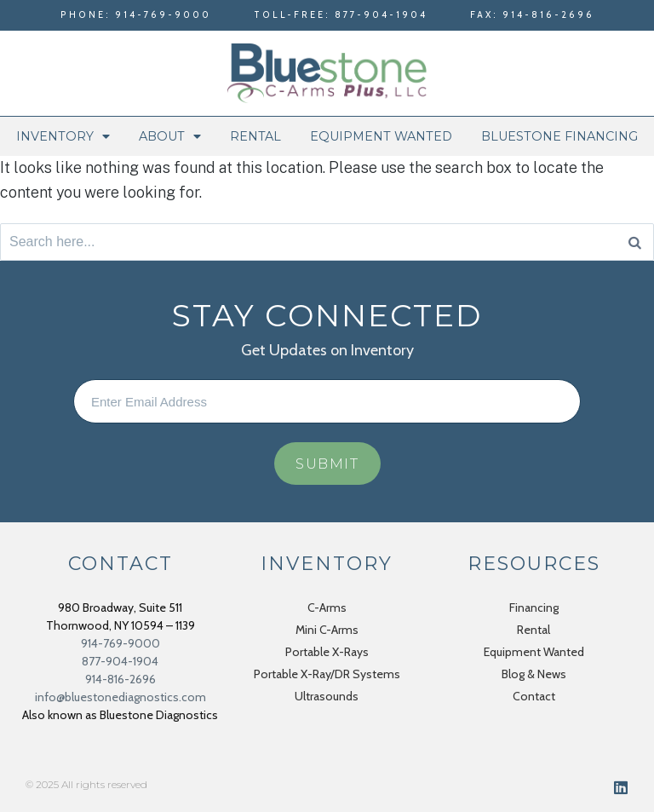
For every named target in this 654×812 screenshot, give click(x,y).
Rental (255, 136)
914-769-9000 (120, 643)
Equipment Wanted (381, 136)
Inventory (63, 136)
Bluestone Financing (559, 136)
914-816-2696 (120, 679)
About (170, 136)
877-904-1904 (120, 661)
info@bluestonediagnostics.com (120, 697)
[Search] (635, 242)
